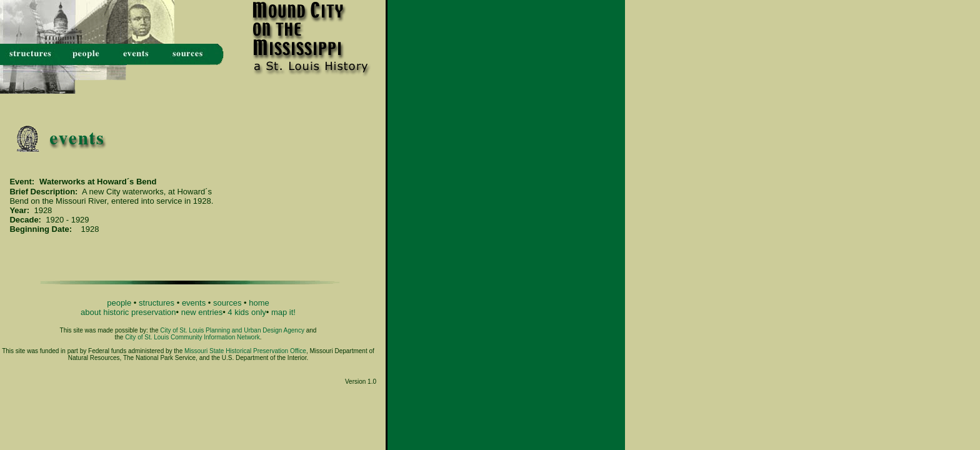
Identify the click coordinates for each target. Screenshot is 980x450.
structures (157, 303)
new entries (202, 312)
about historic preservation (128, 312)
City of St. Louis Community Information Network (192, 337)
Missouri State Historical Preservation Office (245, 351)
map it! (283, 312)
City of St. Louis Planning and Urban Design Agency (232, 330)
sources (227, 303)
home (259, 303)
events (194, 303)
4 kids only (247, 312)
